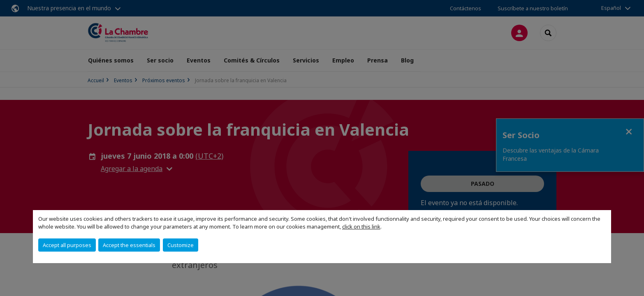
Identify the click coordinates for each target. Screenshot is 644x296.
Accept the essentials (129, 245)
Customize (181, 245)
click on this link (361, 227)
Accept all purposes (67, 245)
